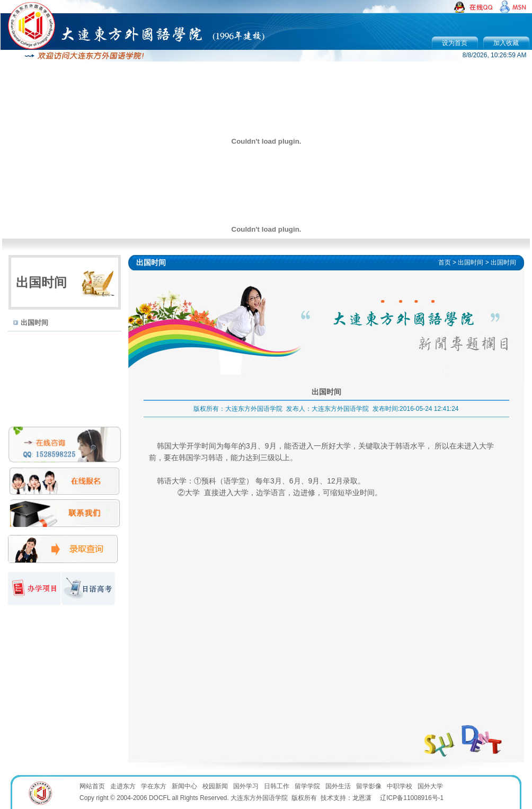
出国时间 (34, 323)
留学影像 (369, 786)
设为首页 (455, 43)
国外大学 (430, 786)
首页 (445, 262)
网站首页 (92, 786)
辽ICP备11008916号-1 (412, 798)
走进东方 (123, 786)
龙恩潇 (362, 798)
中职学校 (400, 786)
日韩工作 (277, 786)
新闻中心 (184, 786)
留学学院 (307, 786)
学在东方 (154, 786)
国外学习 (246, 786)
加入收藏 (506, 43)
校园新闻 (215, 786)
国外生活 (338, 786)
